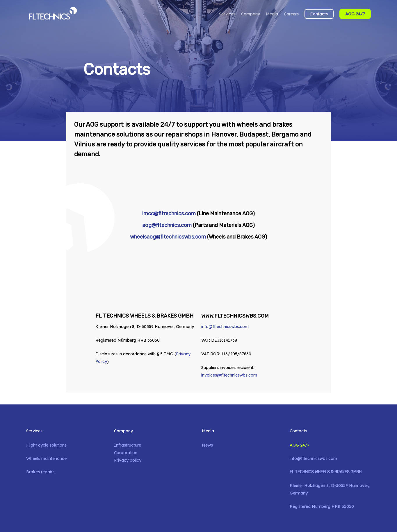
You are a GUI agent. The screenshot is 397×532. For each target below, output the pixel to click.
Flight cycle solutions (46, 445)
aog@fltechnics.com (167, 225)
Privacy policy (128, 460)
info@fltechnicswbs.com (225, 327)
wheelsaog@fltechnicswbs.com (168, 237)
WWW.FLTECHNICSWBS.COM (235, 316)
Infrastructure (128, 445)
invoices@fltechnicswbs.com (229, 375)
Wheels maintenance (46, 458)
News (207, 445)
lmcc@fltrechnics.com (169, 214)
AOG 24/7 (300, 445)
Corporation (126, 453)
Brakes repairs (40, 472)
